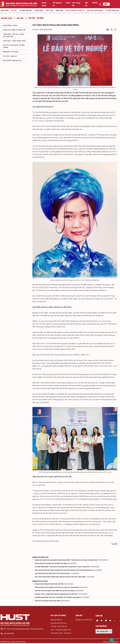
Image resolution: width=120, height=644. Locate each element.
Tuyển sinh (39, 11)
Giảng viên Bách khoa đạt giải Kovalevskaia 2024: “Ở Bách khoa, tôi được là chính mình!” (67, 561)
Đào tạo (49, 11)
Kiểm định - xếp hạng (11, 52)
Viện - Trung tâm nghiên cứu (61, 631)
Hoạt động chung (10, 26)
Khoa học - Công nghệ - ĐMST (14, 41)
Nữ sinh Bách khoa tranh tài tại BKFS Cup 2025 (51, 564)
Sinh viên (59, 11)
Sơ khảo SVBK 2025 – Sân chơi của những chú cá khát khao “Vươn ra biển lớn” (62, 568)
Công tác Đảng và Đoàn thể (14, 30)
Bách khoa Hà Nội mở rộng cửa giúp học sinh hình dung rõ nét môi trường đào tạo (64, 571)
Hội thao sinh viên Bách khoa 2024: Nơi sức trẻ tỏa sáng (54, 592)
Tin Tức (14, 11)
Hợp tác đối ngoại (95, 11)
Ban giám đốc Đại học (58, 624)
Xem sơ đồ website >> (111, 643)
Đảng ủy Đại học (57, 621)
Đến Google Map (104, 632)
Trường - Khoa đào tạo (59, 627)
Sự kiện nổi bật (26, 11)
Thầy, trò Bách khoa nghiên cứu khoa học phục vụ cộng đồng (56, 588)
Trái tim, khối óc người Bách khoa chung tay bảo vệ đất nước (56, 595)
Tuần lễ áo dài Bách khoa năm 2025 (47, 602)
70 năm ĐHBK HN (112, 11)
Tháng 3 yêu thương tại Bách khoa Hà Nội (49, 585)
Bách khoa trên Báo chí (12, 61)
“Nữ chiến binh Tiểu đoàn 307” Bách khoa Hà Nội (52, 574)
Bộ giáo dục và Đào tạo (84, 621)
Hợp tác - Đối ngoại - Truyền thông (14, 46)
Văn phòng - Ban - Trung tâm (61, 634)
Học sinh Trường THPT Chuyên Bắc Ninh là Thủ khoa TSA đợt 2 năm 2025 (60, 578)
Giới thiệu (5, 11)
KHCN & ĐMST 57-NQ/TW (75, 11)
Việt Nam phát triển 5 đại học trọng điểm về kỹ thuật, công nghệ (57, 598)
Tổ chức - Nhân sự (10, 56)
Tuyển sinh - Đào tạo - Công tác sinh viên (14, 35)
